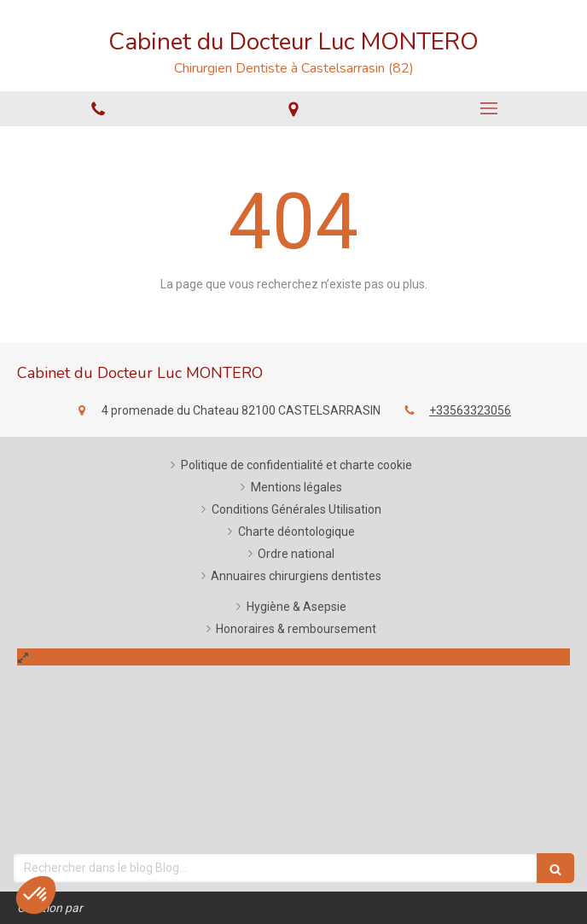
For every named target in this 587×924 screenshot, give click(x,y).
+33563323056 (470, 410)
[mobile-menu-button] (489, 108)
